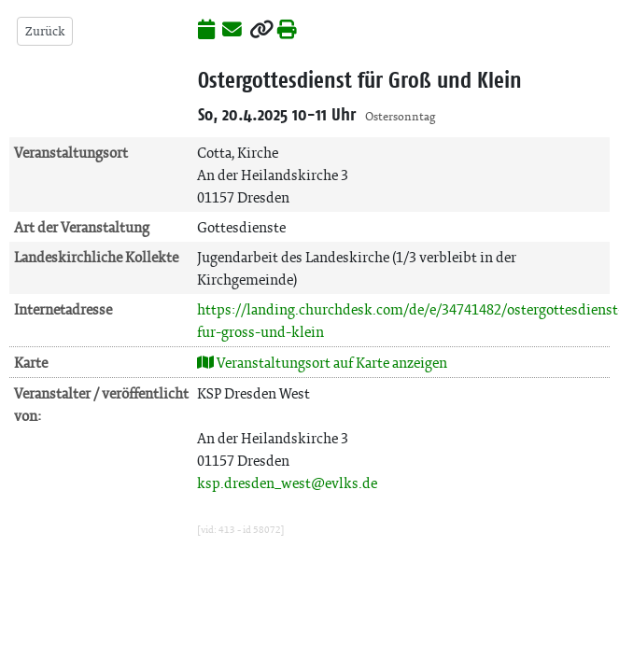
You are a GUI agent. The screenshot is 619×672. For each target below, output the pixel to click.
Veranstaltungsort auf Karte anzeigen (322, 363)
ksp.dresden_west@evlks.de (287, 483)
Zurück (45, 31)
